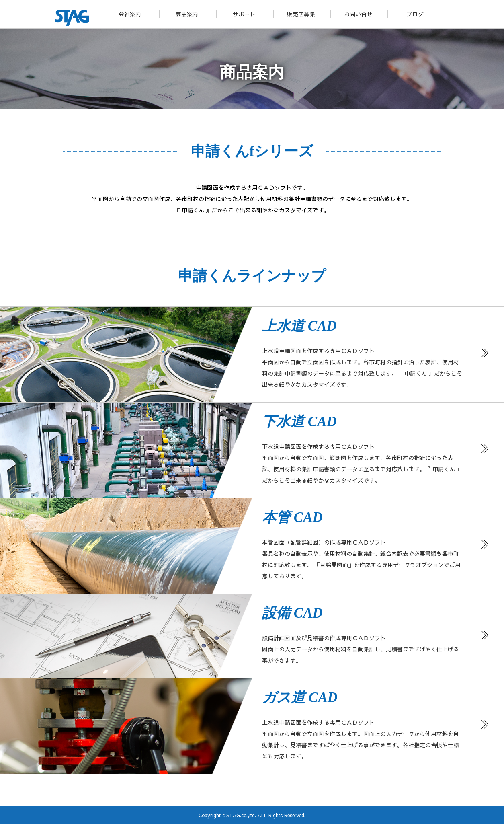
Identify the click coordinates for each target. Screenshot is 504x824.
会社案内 (130, 14)
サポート (244, 14)
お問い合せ (358, 14)
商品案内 (187, 14)
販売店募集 (301, 14)
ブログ (415, 14)
